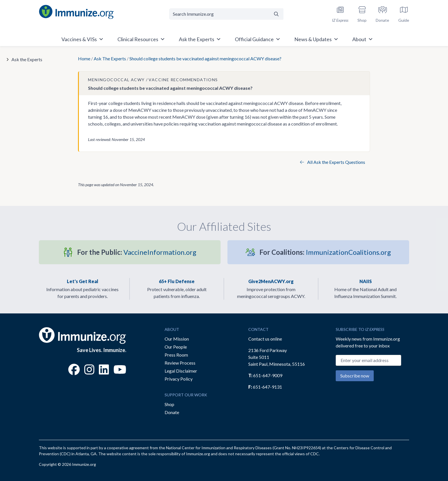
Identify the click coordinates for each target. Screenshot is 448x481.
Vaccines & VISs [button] (83, 39)
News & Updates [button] (316, 39)
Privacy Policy (179, 379)
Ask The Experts (110, 58)
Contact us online (265, 339)
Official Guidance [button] (258, 39)
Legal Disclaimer (181, 371)
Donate (172, 412)
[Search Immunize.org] (219, 14)
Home (84, 58)
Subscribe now (355, 376)
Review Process (180, 363)
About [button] (363, 39)
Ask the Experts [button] (200, 39)
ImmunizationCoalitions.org (325, 252)
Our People (176, 347)
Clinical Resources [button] (141, 39)
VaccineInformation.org (137, 252)
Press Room (176, 355)
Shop (169, 404)
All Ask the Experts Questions (333, 162)
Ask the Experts (27, 59)
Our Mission (177, 339)
